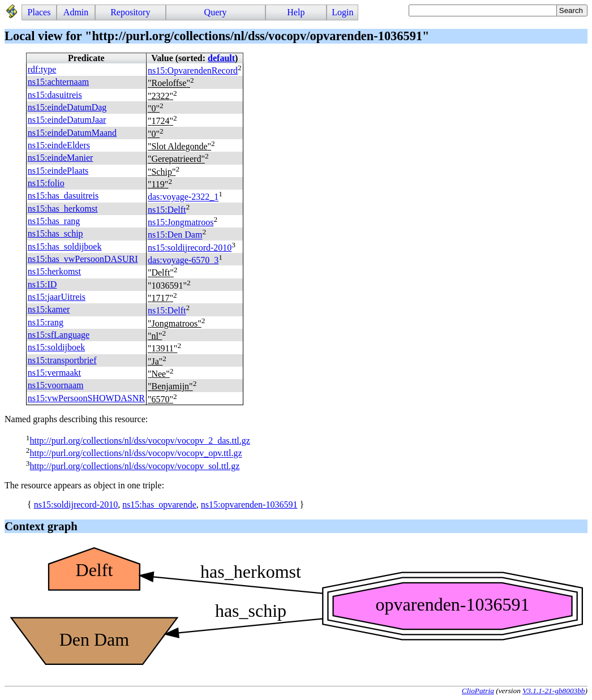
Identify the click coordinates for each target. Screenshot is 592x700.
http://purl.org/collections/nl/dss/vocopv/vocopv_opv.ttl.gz (136, 454)
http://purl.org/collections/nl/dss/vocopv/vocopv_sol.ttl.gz (134, 466)
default (221, 58)
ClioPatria (478, 691)
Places (39, 12)
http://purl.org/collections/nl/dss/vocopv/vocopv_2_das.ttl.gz (140, 441)
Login (342, 12)
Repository (130, 12)
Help (296, 12)
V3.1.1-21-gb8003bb (554, 691)
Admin (76, 12)
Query (216, 12)
